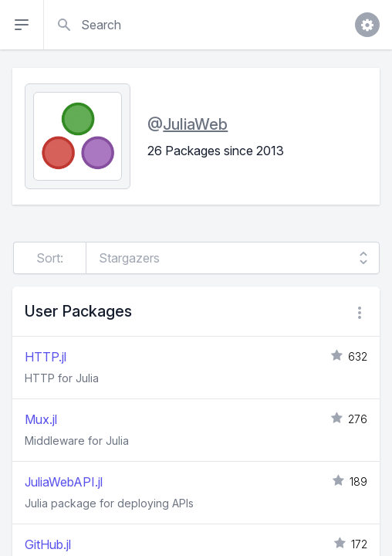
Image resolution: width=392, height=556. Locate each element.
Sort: (50, 258)
